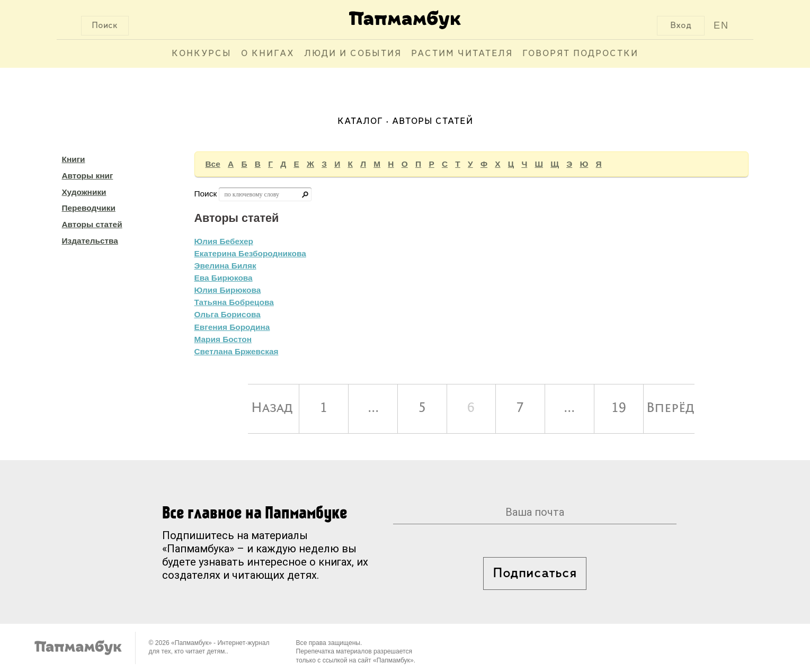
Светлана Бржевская (237, 351)
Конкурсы (202, 54)
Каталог (360, 122)
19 (619, 408)
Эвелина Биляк (225, 266)
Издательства (90, 241)
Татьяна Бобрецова (234, 302)
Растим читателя (462, 54)
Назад (272, 408)
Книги (74, 159)
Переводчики (89, 208)
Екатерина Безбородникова (250, 253)
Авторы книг (88, 176)
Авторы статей (92, 224)
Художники (84, 192)
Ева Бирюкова (224, 278)
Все (213, 164)
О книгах (268, 54)
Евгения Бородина (232, 327)
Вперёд (670, 408)
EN (721, 25)
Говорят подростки (580, 54)
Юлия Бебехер (224, 241)
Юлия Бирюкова (228, 290)
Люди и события (353, 54)
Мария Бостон (223, 339)
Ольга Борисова (228, 314)
